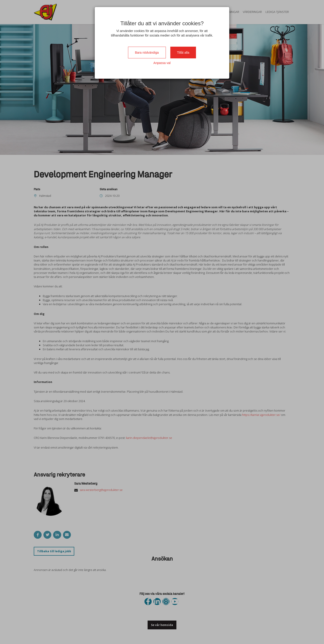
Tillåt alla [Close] (183, 53)
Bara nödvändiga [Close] (147, 53)
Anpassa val (162, 63)
